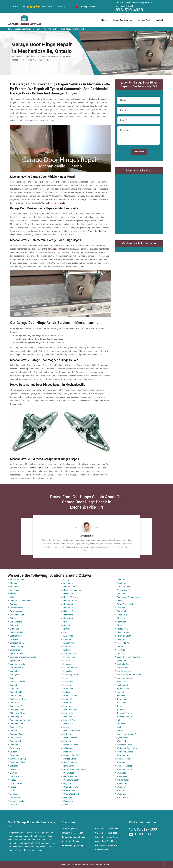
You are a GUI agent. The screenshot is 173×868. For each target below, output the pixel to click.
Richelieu (121, 618)
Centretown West (18, 706)
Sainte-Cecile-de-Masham (128, 657)
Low (65, 678)
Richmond (121, 622)
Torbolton (121, 710)
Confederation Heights (20, 720)
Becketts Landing (18, 615)
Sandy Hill (121, 661)
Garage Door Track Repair (107, 829)
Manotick (68, 703)
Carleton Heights (17, 664)
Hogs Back (68, 618)
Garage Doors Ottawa (86, 865)
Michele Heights (71, 745)
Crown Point (15, 738)
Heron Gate (68, 604)
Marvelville (68, 724)
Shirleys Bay (122, 668)
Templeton (122, 699)
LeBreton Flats (70, 653)
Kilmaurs (67, 646)
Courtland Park (16, 734)
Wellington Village (125, 752)
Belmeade (14, 629)
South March (123, 685)
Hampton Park (70, 587)
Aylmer (13, 597)
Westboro (121, 762)
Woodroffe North (124, 798)
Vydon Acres (122, 738)
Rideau (120, 625)
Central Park (15, 696)
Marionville (68, 713)
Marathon (68, 706)
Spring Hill (122, 692)
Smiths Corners (124, 671)
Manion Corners (70, 696)
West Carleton (123, 755)
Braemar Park (16, 636)
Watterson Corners (125, 745)
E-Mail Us (143, 834)
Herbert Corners (70, 601)
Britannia (14, 639)
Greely (66, 580)
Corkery (13, 731)
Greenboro (68, 583)
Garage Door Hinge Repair (107, 833)
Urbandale (121, 724)
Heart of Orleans (71, 597)
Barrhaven (14, 604)
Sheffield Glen (123, 664)
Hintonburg (68, 615)
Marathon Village (71, 710)
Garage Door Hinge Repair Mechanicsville (67, 29)
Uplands (121, 720)
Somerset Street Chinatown (129, 675)
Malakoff (67, 692)
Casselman (15, 689)
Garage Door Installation (72, 833)
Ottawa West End (71, 794)
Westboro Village (124, 766)
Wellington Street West (127, 748)
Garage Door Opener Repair (74, 846)
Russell (120, 653)
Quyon (120, 601)
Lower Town (69, 682)
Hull (65, 622)
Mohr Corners (69, 752)
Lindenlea (68, 671)
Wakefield (121, 741)
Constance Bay (17, 724)
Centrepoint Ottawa (19, 699)
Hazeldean (68, 594)
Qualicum (121, 594)
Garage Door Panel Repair (107, 841)
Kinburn (67, 650)
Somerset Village (125, 678)
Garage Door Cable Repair (107, 846)
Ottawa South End (71, 791)
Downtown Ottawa (18, 759)
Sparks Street (123, 689)
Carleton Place (16, 668)
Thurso (120, 706)
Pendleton (121, 583)
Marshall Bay (69, 720)
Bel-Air (13, 618)
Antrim (13, 594)
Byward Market (17, 661)
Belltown (14, 625)
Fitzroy (13, 780)
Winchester (122, 783)
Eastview (14, 769)
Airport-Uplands (17, 580)
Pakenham (68, 801)
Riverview (121, 639)
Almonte (14, 583)
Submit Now (139, 152)
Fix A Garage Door (69, 829)
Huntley (67, 629)
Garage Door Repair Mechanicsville (31, 29)
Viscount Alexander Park (128, 734)
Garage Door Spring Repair (73, 837)
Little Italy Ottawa (71, 675)
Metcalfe (67, 741)
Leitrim (67, 661)
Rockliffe (121, 650)
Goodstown (15, 805)
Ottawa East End (71, 787)
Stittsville (121, 696)
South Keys (122, 682)
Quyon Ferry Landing (126, 604)
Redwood (121, 608)
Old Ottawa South (71, 780)
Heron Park (68, 608)
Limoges (67, 664)
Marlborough (69, 717)
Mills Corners (69, 748)
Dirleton (13, 752)
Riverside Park (123, 632)
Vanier (120, 727)
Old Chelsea (69, 773)
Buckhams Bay (17, 646)
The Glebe (121, 703)
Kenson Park (69, 643)
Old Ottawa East (71, 776)
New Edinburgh (70, 762)
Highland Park (70, 611)
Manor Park (68, 699)
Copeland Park (16, 727)
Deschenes (15, 748)
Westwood (122, 773)
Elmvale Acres (16, 776)
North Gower (69, 766)
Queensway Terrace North (128, 597)
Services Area (144, 20)
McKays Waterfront (72, 731)
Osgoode (67, 783)
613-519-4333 (129, 10)
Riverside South (124, 636)
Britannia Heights (18, 643)
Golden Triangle (17, 801)
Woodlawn (122, 787)
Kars (65, 632)
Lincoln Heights (70, 668)
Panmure (121, 580)
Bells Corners (16, 622)
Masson (67, 727)
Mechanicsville (70, 738)
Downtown (15, 755)
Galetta (13, 791)
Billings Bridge (16, 632)
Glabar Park (15, 798)
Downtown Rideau (18, 762)
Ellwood (13, 773)
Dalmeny (14, 745)
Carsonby (14, 685)
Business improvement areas (23, 657)
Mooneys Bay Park (72, 755)
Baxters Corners (17, 611)
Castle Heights (17, 692)
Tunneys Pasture (124, 717)
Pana (66, 805)
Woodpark (121, 791)
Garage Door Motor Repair (107, 837)
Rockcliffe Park (124, 643)
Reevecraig (122, 611)
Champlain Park (17, 710)
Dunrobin (14, 766)
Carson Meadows (18, 682)
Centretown (15, 703)
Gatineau (14, 794)
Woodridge (122, 794)
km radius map (139, 203)
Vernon (120, 731)
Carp (12, 678)
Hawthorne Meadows (73, 590)
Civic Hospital (16, 717)
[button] (78, 528)
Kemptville (68, 636)
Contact (159, 20)
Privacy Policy (102, 850)
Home (104, 20)
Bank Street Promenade (20, 601)
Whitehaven (122, 776)
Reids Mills (122, 615)
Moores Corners (70, 759)
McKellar (67, 734)
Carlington (15, 671)
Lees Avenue (69, 657)
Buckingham (15, 650)
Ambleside (15, 590)
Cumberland (15, 741)
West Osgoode (123, 759)
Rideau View (122, 629)
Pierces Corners (124, 587)
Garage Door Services (122, 20)
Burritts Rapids (17, 653)
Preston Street (123, 590)
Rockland (121, 646)
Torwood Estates (124, 713)
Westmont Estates (125, 769)
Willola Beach (123, 780)
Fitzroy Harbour (17, 783)
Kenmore (67, 639)
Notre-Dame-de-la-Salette (75, 769)
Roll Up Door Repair (70, 841)
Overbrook (68, 798)
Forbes (13, 787)
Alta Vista (14, 587)
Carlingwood (15, 675)
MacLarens (68, 689)
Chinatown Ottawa (18, 713)
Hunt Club (68, 625)
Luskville (67, 685)
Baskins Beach (17, 608)
